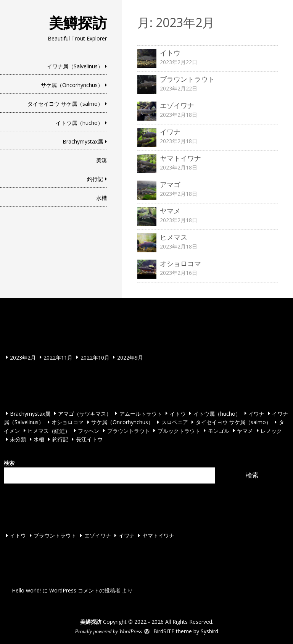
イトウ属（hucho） (79, 123)
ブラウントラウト (129, 430)
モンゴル (219, 430)
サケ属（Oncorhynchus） (72, 85)
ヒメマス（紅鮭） (49, 430)
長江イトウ (89, 439)
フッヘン (89, 430)
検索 (9, 463)
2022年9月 (130, 357)
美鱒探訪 (78, 23)
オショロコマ (68, 422)
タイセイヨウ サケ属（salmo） (65, 104)
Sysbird (209, 631)
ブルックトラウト (179, 430)
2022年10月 (95, 357)
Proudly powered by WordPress (108, 632)
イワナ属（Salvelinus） (75, 66)
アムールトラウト (141, 413)
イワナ (256, 413)
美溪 (101, 160)
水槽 (101, 198)
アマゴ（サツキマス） (85, 413)
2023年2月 (23, 357)
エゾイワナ (98, 535)
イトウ (178, 413)
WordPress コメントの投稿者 (85, 590)
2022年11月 (58, 357)
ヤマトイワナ (158, 535)
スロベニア (175, 422)
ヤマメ (245, 430)
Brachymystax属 (83, 141)
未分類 (18, 439)
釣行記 (95, 179)
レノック (271, 430)
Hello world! (26, 590)
